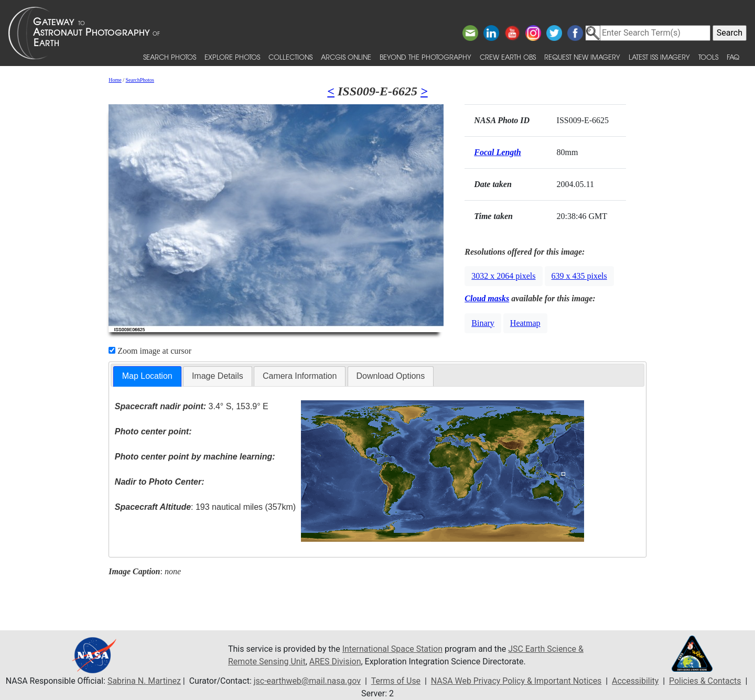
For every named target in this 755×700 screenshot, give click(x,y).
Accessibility (636, 681)
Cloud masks (487, 298)
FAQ (733, 57)
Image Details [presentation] (218, 376)
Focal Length (497, 152)
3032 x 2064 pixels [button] (503, 276)
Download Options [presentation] (391, 376)
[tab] (147, 376)
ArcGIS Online (346, 57)
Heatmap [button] (525, 323)
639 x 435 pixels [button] (579, 276)
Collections (290, 57)
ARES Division (335, 661)
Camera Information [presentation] (300, 376)
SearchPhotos (140, 80)
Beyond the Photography (425, 57)
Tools (708, 57)
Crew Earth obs (508, 57)
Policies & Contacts (706, 681)
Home (115, 80)
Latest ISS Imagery (659, 57)
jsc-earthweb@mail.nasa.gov (307, 681)
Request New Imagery (582, 57)
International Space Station (393, 649)
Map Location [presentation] (147, 376)
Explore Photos (232, 57)
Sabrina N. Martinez (143, 681)
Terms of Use (396, 681)
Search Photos (170, 57)
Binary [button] (483, 323)
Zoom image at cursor (150, 351)
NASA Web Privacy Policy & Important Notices (516, 681)
